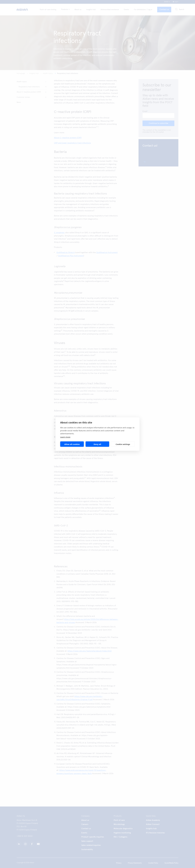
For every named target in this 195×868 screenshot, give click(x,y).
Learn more (65, 437)
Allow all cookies (72, 444)
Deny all (97, 444)
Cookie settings (123, 444)
